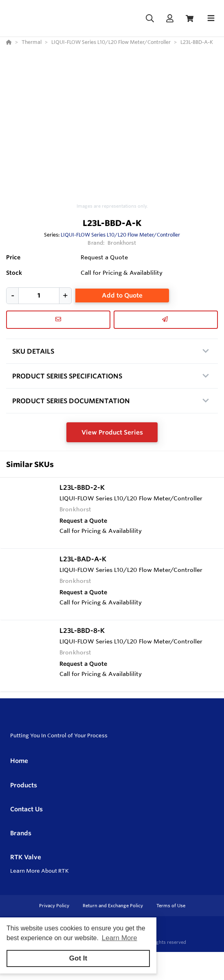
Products (24, 785)
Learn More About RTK (40, 871)
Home (19, 761)
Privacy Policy (55, 906)
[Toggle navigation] (211, 18)
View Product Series (112, 432)
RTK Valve (26, 857)
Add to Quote (122, 295)
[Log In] (170, 18)
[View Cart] (190, 18)
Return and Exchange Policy (113, 906)
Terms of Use (171, 906)
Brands (21, 833)
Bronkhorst (122, 243)
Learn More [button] (120, 938)
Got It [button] (78, 958)
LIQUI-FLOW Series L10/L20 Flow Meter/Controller (120, 235)
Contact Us (26, 809)
